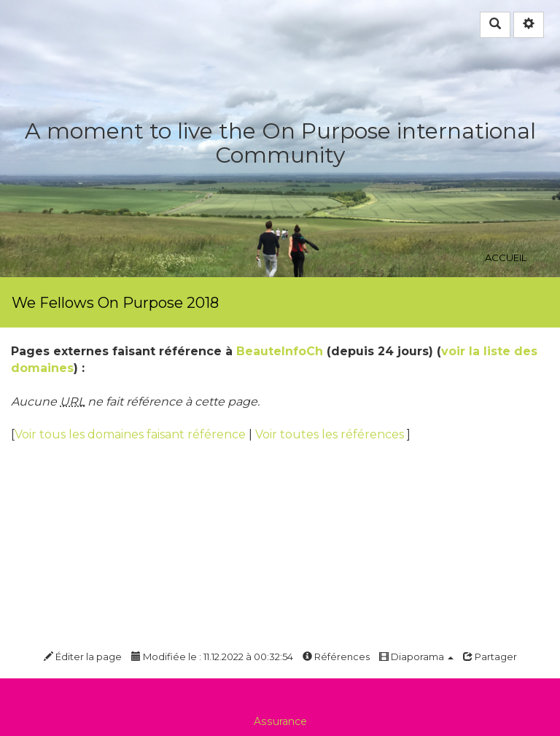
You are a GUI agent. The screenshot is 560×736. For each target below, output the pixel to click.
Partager (490, 656)
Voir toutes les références (331, 434)
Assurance (280, 721)
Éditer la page (83, 656)
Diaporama (416, 656)
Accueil (506, 178)
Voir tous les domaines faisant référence (132, 434)
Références (336, 656)
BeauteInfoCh (280, 351)
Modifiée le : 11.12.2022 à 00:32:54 (212, 656)
